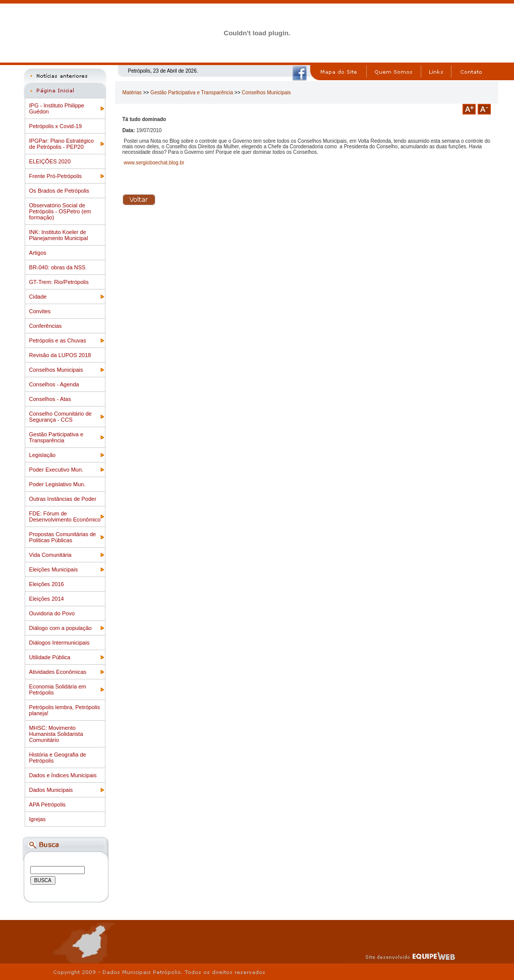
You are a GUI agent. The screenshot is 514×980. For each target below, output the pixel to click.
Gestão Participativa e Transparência (56, 437)
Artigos (38, 253)
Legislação (43, 455)
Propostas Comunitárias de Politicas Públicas (63, 537)
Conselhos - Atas (50, 399)
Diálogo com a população (61, 628)
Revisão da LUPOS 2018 (60, 355)
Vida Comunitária (50, 555)
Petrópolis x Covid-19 (56, 126)
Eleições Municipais (54, 569)
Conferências (46, 326)
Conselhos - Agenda (54, 384)
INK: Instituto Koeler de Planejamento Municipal (59, 235)
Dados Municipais (51, 790)
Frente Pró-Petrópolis (56, 176)
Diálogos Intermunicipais (60, 643)
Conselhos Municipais (56, 370)
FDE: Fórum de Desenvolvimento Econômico (65, 516)
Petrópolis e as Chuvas (58, 340)
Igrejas (38, 819)
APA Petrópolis (48, 804)
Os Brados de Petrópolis (59, 191)
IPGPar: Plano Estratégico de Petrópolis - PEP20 (62, 144)
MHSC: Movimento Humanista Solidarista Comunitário (56, 734)
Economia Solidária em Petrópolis (58, 689)
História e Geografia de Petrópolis (58, 758)
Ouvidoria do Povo (52, 613)
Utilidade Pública (50, 657)
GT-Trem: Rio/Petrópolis (59, 282)
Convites (40, 311)
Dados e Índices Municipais (63, 775)
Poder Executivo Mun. (56, 470)
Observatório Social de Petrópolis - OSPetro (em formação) (60, 211)
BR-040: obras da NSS (58, 267)
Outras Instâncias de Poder (63, 499)
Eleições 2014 (47, 599)
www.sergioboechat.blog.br (154, 163)
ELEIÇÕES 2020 (50, 161)
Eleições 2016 (47, 584)
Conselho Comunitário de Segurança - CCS (61, 417)
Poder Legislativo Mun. (58, 484)
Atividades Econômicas (58, 672)
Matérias (132, 93)
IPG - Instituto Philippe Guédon (57, 108)
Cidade (38, 297)
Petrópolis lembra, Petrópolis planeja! (65, 710)
